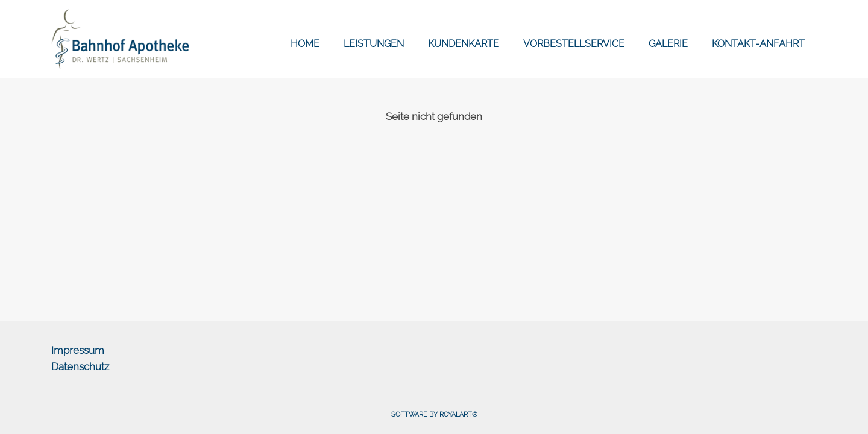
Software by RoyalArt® (434, 414)
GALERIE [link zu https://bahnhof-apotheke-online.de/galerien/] (668, 44)
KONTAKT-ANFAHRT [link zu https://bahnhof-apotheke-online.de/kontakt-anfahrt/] (758, 44)
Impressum (78, 350)
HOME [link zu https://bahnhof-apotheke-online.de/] (305, 44)
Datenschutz (80, 366)
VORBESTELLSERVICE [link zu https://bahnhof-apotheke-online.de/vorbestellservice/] (574, 44)
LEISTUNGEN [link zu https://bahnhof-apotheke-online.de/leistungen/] (374, 44)
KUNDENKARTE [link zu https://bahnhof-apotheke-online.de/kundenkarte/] (464, 44)
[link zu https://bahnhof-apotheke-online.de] (120, 39)
